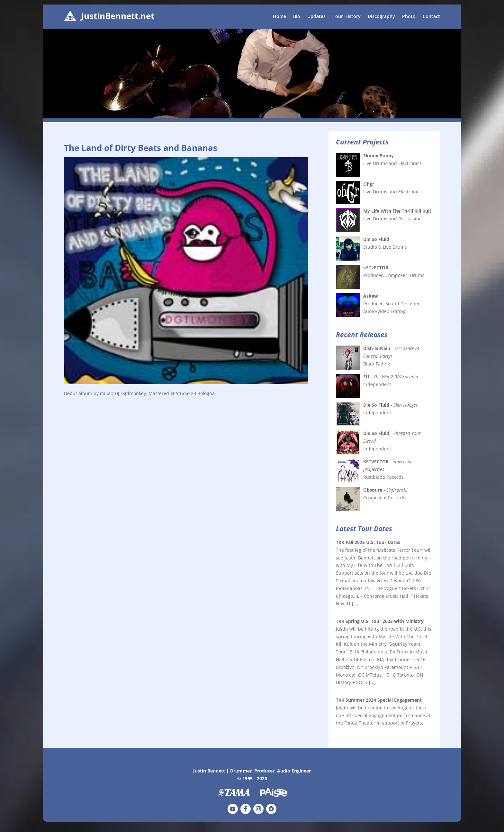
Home (279, 17)
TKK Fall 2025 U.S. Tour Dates (368, 542)
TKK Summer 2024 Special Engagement (379, 700)
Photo (409, 17)
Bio (297, 17)
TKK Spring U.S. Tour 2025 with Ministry (380, 621)
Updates (316, 17)
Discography (381, 17)
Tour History (347, 17)
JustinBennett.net (118, 16)
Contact (431, 17)
